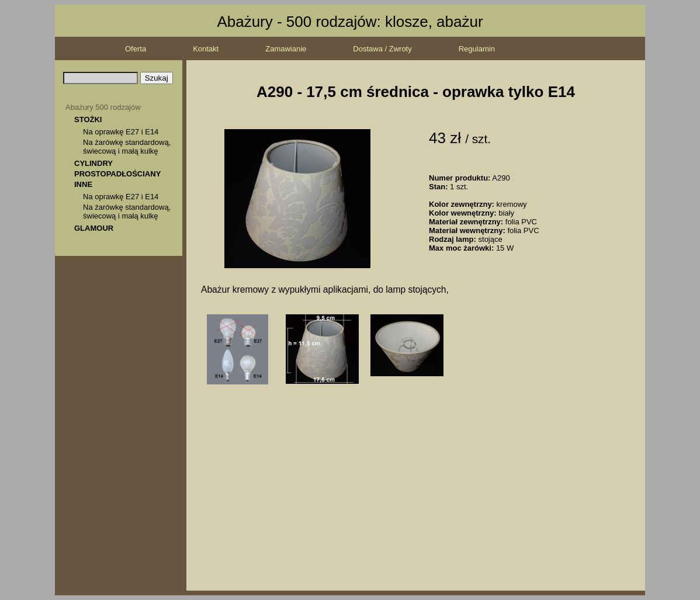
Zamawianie (286, 49)
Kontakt (206, 49)
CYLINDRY (93, 163)
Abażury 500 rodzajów (103, 107)
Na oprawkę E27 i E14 (121, 132)
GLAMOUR (94, 228)
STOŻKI (88, 119)
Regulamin (477, 49)
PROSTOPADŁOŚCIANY (117, 174)
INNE (83, 184)
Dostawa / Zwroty (382, 49)
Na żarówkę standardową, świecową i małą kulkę (127, 147)
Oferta (136, 49)
